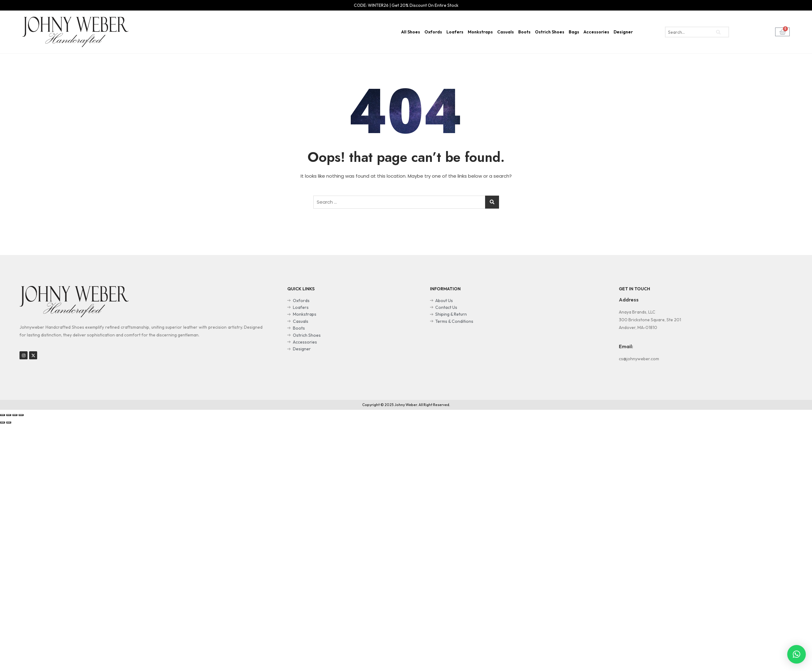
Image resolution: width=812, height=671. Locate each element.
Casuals (506, 32)
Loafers (455, 32)
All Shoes (411, 32)
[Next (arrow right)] (9, 422)
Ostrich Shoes (550, 32)
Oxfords (433, 32)
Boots (524, 32)
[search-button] (718, 32)
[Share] (9, 415)
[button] (797, 654)
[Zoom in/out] (21, 415)
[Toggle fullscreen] (15, 415)
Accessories (596, 32)
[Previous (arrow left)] (2, 422)
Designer (623, 32)
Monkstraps (480, 32)
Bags (574, 32)
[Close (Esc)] (2, 415)
